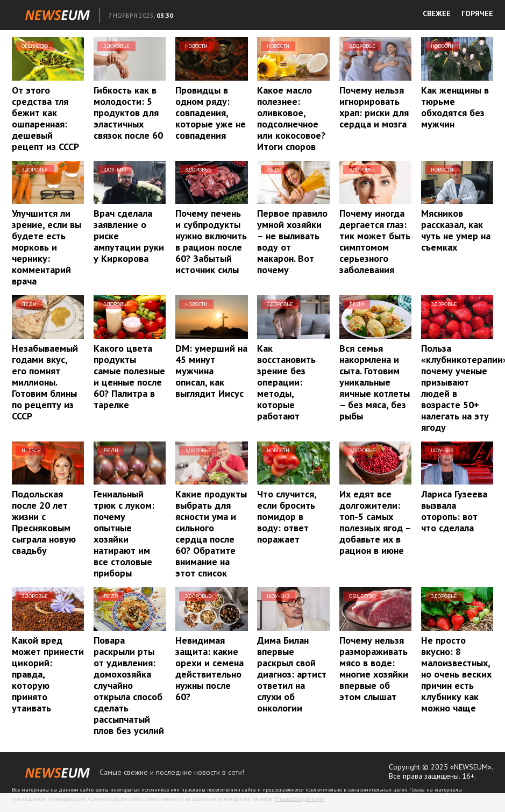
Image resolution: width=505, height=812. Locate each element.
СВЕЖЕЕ (437, 13)
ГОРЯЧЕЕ (477, 13)
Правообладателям (300, 799)
